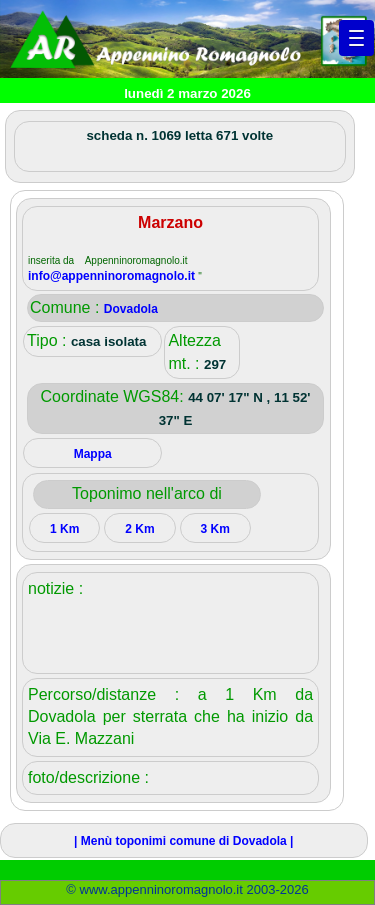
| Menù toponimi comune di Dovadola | (183, 841)
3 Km (214, 529)
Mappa (93, 454)
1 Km (64, 529)
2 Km (139, 529)
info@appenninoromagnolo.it (113, 276)
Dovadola (131, 309)
